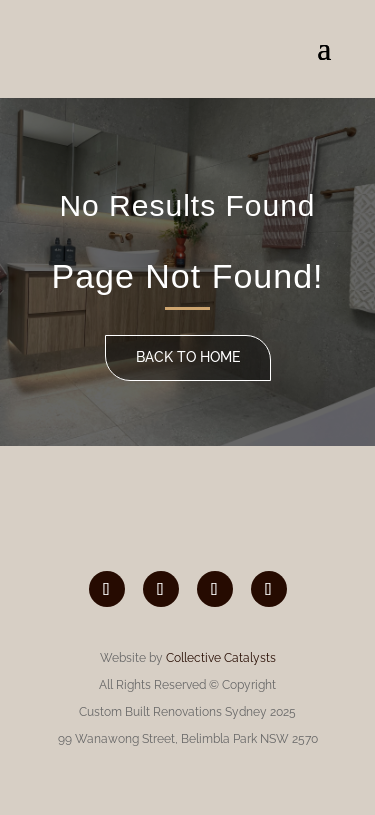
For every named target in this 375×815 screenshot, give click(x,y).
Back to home (188, 357)
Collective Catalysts (221, 658)
